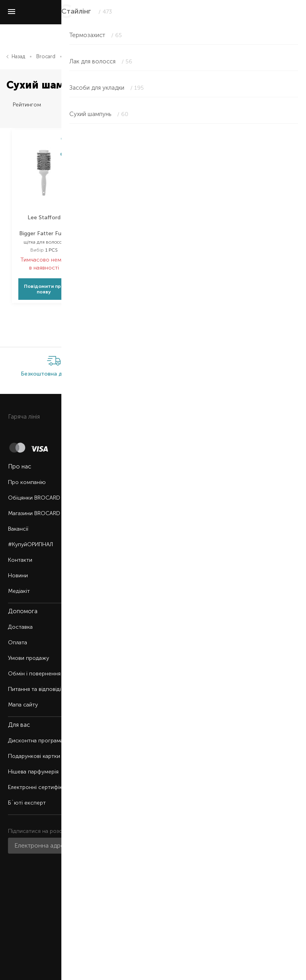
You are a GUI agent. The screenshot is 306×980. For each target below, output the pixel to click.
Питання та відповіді (34, 689)
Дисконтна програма (36, 741)
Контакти (20, 560)
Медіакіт (19, 591)
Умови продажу (28, 658)
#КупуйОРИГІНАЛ (30, 544)
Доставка (20, 627)
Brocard (46, 56)
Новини (18, 576)
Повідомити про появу (44, 289)
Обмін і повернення (34, 674)
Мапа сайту (23, 705)
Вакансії (18, 529)
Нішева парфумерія (33, 772)
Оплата (18, 643)
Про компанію (27, 482)
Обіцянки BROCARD (34, 498)
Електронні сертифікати (39, 787)
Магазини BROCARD (34, 513)
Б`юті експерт (27, 803)
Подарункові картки (34, 756)
